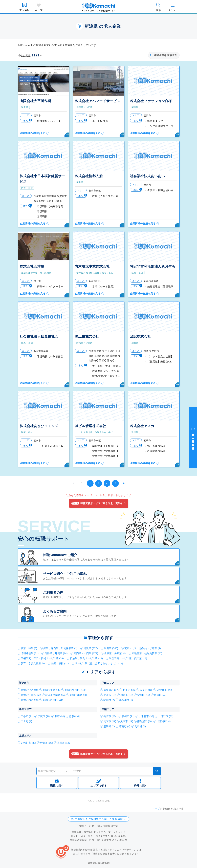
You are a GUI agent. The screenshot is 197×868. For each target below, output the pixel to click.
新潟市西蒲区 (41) (53, 700)
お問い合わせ (86, 826)
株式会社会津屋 (32, 266)
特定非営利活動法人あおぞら (153, 266)
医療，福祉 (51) (60, 663)
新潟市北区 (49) (30, 690)
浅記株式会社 (140, 336)
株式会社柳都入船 (89, 176)
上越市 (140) (64, 743)
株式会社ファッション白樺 (151, 101)
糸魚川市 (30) (28, 743)
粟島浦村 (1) (126, 700)
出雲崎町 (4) (164, 721)
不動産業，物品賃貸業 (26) (147, 653)
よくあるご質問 (55, 611)
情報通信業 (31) (30, 653)
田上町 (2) (27, 721)
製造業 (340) (111, 648)
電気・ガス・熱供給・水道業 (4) (143, 648)
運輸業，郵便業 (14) (56, 653)
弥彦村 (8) (75, 716)
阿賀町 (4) (160, 695)
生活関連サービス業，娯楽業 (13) (128, 658)
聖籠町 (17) (144, 695)
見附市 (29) (110, 721)
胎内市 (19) (127, 695)
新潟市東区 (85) (52, 690)
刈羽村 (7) (140, 726)
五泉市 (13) (146, 690)
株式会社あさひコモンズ (39, 426)
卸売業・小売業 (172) (86, 653)
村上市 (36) (129, 690)
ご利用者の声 (53, 593)
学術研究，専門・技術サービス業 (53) (42, 658)
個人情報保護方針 (108, 826)
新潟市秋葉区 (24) (55, 695)
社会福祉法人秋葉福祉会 (39, 336)
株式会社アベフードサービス (98, 101)
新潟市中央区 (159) (75, 690)
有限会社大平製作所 (36, 101)
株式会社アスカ (142, 426)
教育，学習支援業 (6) (33, 663)
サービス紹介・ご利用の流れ (65, 574)
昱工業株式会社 (87, 336)
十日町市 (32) (166, 716)
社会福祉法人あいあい (147, 176)
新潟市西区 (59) (30, 700)
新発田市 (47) (111, 690)
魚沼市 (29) (127, 721)
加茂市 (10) (44, 716)
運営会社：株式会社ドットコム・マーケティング (98, 832)
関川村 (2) (109, 700)
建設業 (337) (91, 648)
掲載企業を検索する (164, 55)
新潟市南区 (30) (79, 695)
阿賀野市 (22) (164, 690)
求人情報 (24, 10)
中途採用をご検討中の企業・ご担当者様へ (100, 819)
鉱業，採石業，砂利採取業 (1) (60, 648)
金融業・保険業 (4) (115, 653)
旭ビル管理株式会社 (91, 426)
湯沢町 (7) (109, 726)
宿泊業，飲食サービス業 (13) (86, 658)
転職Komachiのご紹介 (60, 555)
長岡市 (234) (111, 716)
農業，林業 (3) (29, 648)
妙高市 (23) (47, 743)
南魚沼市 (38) (145, 721)
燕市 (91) (60, 716)
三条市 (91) (27, 716)
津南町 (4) (125, 726)
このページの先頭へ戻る (99, 801)
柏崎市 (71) (128, 716)
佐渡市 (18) (110, 695)
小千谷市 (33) (146, 716)
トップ (156, 809)
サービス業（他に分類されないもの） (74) (99, 663)
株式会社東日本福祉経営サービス (42, 179)
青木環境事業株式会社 (92, 266)
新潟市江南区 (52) (31, 695)
